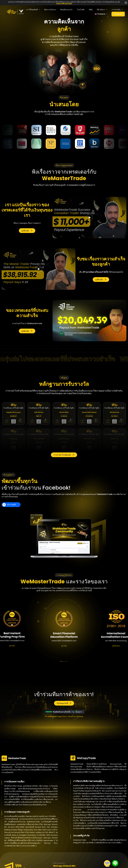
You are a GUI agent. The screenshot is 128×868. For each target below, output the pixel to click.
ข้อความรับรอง (50, 10)
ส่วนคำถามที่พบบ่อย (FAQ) (64, 3)
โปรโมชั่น (81, 10)
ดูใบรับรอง (116, 646)
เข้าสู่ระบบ (118, 14)
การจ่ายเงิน (117, 10)
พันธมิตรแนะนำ (66, 10)
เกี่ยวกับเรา (102, 10)
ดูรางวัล (12, 646)
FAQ (91, 10)
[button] (61, 661)
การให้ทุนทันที (33, 10)
